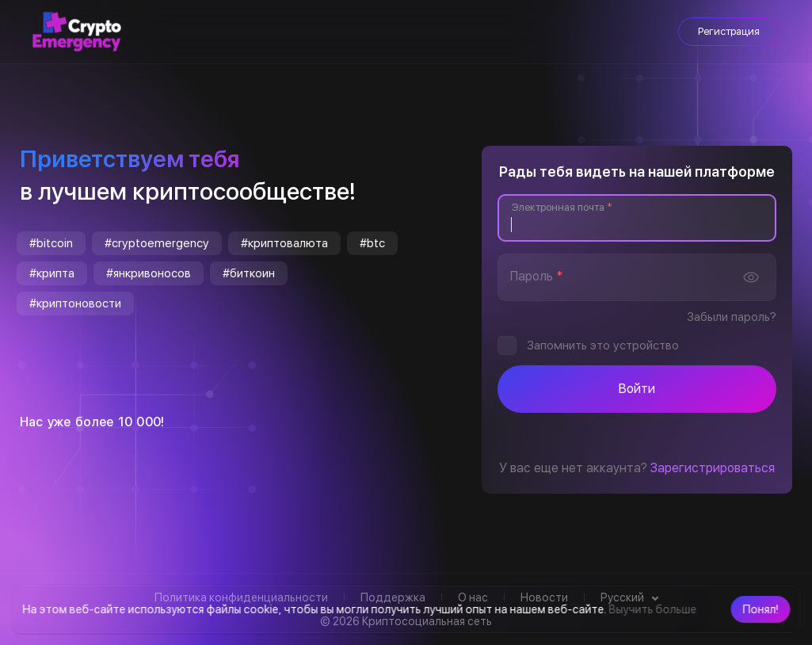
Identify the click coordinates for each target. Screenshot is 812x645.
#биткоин (249, 273)
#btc (372, 243)
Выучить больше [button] (652, 609)
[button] (760, 609)
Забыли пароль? (732, 317)
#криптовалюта (284, 243)
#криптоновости (75, 303)
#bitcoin (51, 243)
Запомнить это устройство (603, 345)
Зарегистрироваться (713, 468)
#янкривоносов (149, 273)
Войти (637, 389)
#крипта (52, 273)
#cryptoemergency (157, 243)
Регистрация (729, 31)
